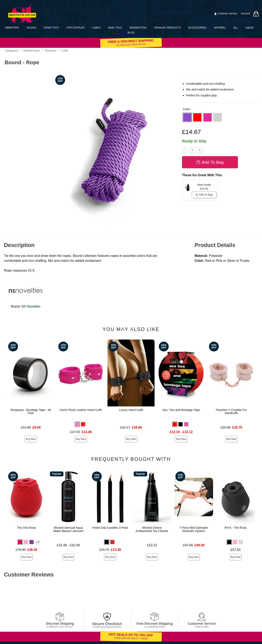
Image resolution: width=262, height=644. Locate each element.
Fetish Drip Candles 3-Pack (110, 528)
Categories (11, 50)
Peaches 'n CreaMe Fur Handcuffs (231, 412)
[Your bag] (256, 14)
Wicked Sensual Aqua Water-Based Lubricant (68, 529)
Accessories (197, 28)
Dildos (32, 28)
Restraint (51, 50)
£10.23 (152, 545)
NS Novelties (31, 306)
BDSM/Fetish (138, 28)
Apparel (220, 28)
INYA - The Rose (235, 528)
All (236, 28)
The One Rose (27, 528)
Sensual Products (168, 28)
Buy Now (31, 439)
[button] (187, 117)
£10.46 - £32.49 (68, 545)
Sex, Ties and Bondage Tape (181, 410)
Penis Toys (51, 28)
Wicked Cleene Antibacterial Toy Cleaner (152, 529)
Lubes (96, 28)
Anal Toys (115, 28)
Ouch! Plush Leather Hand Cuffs (81, 410)
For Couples (76, 28)
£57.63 (235, 550)
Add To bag (210, 162)
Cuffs (65, 50)
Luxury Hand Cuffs (131, 410)
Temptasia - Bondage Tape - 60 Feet (31, 412)
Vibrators (12, 28)
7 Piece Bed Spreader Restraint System (194, 529)
